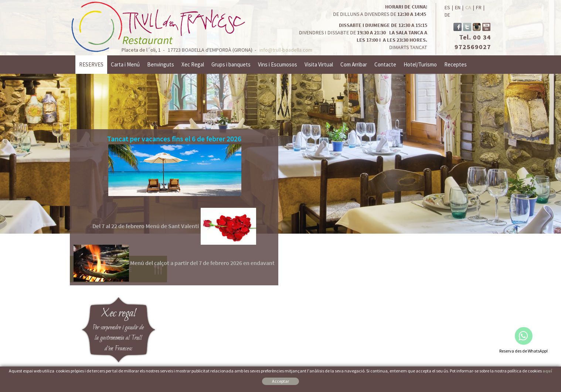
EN (458, 7)
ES (447, 7)
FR (479, 7)
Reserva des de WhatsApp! (523, 351)
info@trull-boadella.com (286, 50)
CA (468, 7)
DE (447, 15)
